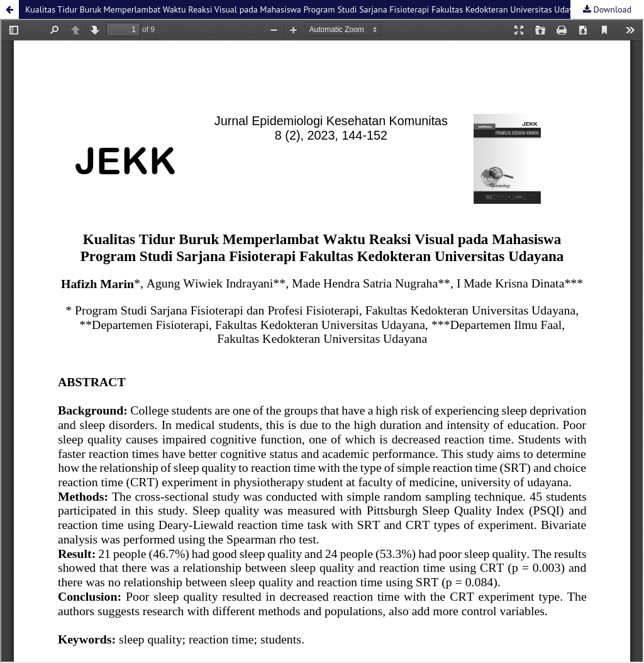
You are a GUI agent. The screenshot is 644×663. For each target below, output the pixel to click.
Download (611, 9)
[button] (9, 9)
